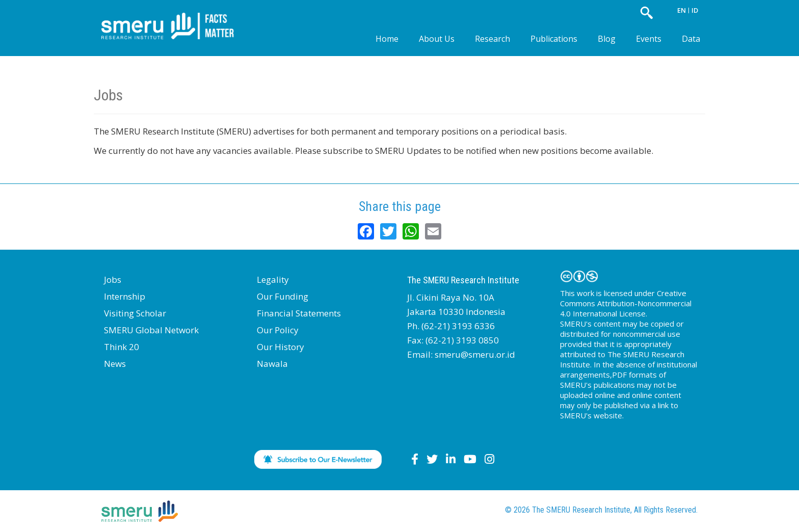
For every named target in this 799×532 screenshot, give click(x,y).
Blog (607, 39)
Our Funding (283, 296)
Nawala (272, 364)
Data (691, 39)
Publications (554, 39)
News (115, 364)
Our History (281, 347)
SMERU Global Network (151, 330)
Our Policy (278, 330)
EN (682, 10)
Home (387, 39)
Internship (125, 296)
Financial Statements (299, 313)
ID (695, 10)
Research (492, 39)
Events (649, 39)
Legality (273, 280)
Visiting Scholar (135, 313)
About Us (437, 39)
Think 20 (122, 347)
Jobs (113, 280)
